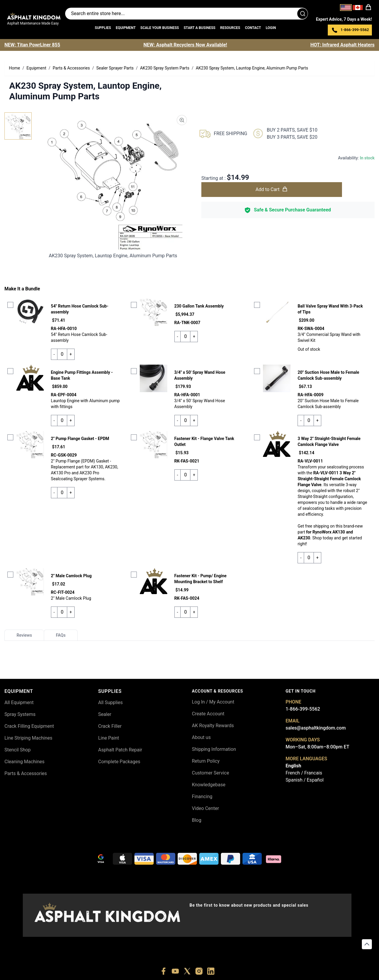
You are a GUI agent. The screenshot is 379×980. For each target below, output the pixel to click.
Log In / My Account (213, 702)
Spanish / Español (305, 780)
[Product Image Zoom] (182, 120)
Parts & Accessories (26, 773)
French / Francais (304, 773)
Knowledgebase (209, 785)
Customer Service (211, 773)
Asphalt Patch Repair (120, 750)
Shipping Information (214, 749)
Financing (202, 797)
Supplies (103, 28)
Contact (253, 28)
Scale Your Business (160, 28)
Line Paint (109, 738)
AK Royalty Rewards (213, 726)
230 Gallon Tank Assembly (199, 306)
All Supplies (111, 702)
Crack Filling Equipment (29, 726)
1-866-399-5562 (303, 709)
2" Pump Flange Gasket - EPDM (80, 439)
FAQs (61, 635)
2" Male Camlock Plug (71, 576)
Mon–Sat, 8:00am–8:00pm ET (318, 747)
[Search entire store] (187, 14)
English (294, 766)
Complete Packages (119, 762)
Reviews (24, 635)
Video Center (205, 808)
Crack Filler (110, 726)
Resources (230, 28)
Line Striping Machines (28, 738)
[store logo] (34, 16)
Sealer (105, 714)
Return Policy (206, 761)
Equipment (126, 28)
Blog (197, 820)
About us (201, 737)
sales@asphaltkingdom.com (316, 728)
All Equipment (19, 702)
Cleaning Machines (24, 762)
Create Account (208, 714)
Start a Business (199, 28)
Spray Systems (20, 714)
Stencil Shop (18, 750)
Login (271, 28)
